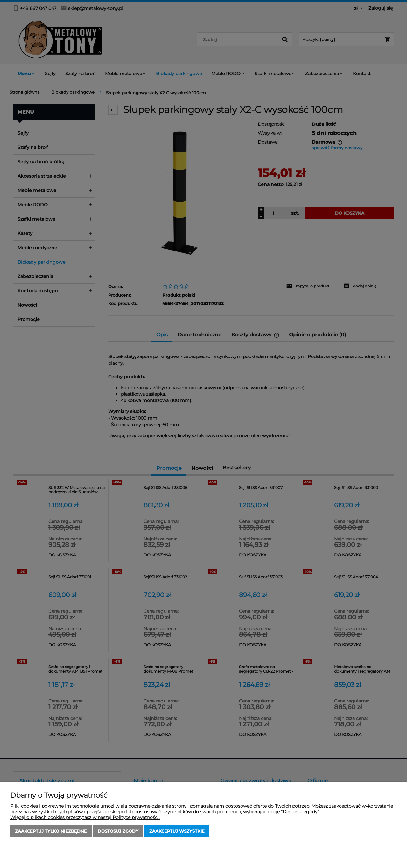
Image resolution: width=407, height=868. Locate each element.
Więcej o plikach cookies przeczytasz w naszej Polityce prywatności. (85, 817)
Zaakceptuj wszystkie (177, 831)
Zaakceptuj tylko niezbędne (51, 831)
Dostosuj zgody (118, 831)
